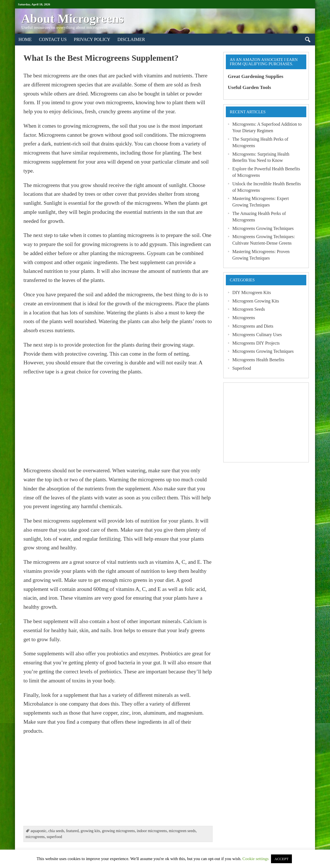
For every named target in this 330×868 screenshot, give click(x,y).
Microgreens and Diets (253, 326)
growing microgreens (118, 831)
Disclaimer (131, 39)
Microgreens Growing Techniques (263, 228)
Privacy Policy (92, 39)
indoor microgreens (152, 831)
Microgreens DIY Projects (256, 343)
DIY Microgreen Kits (252, 292)
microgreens (35, 837)
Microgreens (244, 318)
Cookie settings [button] (256, 859)
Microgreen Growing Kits (256, 301)
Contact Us (53, 39)
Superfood (242, 368)
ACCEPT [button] (281, 859)
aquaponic (38, 831)
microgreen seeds (182, 831)
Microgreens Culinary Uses (257, 335)
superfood (54, 837)
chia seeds (56, 831)
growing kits (90, 831)
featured (72, 831)
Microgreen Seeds (249, 309)
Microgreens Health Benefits (258, 360)
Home (25, 39)
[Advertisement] (118, 421)
